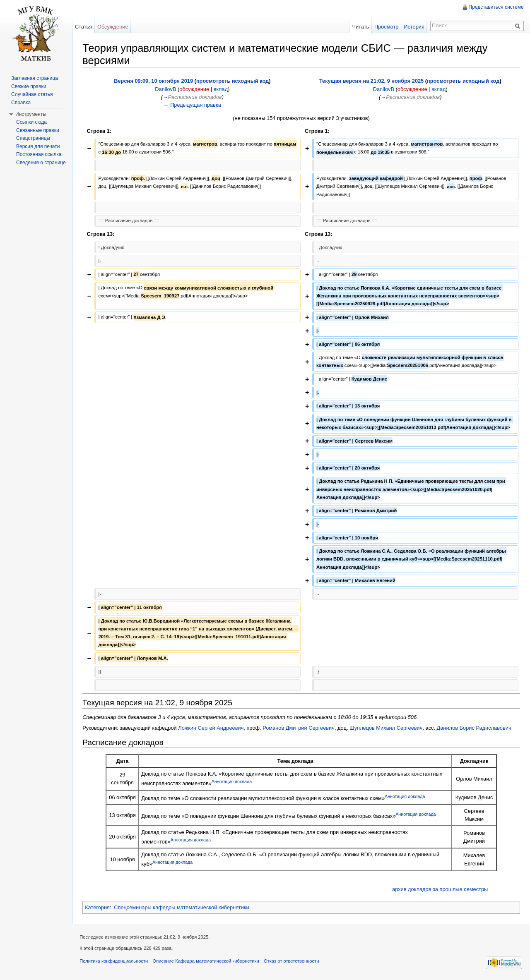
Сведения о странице (41, 163)
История (414, 27)
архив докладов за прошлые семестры (440, 889)
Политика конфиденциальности (115, 961)
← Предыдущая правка (193, 104)
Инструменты (31, 114)
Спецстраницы (33, 138)
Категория (98, 907)
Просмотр (386, 27)
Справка (21, 103)
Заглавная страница (35, 78)
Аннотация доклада (232, 781)
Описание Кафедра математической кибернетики (207, 961)
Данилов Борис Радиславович (475, 727)
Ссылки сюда (31, 122)
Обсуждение (114, 27)
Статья (84, 27)
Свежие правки (29, 86)
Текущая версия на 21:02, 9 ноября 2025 (371, 81)
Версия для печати (38, 146)
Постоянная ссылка (39, 154)
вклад (221, 89)
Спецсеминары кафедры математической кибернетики (182, 907)
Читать (360, 27)
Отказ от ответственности (293, 961)
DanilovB (166, 89)
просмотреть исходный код (233, 81)
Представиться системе (496, 7)
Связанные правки (38, 130)
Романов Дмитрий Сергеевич (299, 727)
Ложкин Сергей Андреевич (212, 727)
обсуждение (195, 89)
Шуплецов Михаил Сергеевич (387, 727)
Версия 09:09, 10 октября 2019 (154, 81)
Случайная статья (32, 94)
